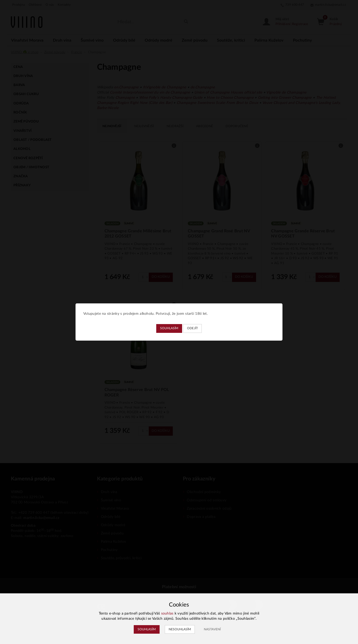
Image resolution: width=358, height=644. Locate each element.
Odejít (193, 328)
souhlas (167, 614)
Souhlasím (169, 328)
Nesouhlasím (180, 629)
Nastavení (212, 629)
